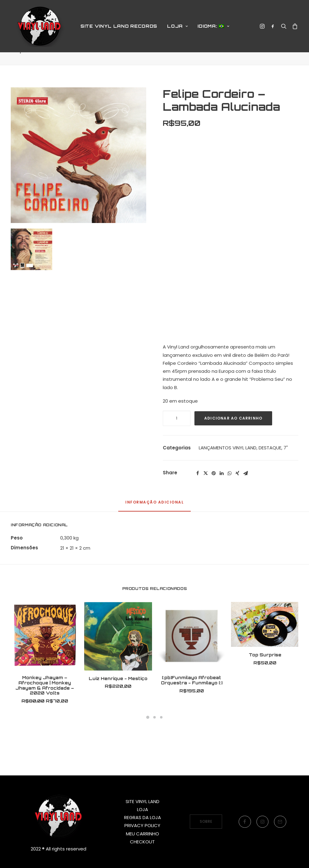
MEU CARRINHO (143, 834)
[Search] (284, 29)
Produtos (208, 72)
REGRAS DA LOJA (143, 817)
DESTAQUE (270, 469)
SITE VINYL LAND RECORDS (119, 28)
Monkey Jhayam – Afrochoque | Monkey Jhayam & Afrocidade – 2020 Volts (45, 707)
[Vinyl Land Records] (40, 29)
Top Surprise (265, 676)
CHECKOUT (142, 842)
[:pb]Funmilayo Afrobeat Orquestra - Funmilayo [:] (192, 702)
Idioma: (213, 28)
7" (286, 469)
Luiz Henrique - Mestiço (118, 700)
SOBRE (206, 821)
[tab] (154, 526)
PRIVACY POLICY (142, 825)
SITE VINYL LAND (143, 801)
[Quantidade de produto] (177, 440)
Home (188, 72)
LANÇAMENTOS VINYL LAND (228, 469)
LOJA (177, 28)
